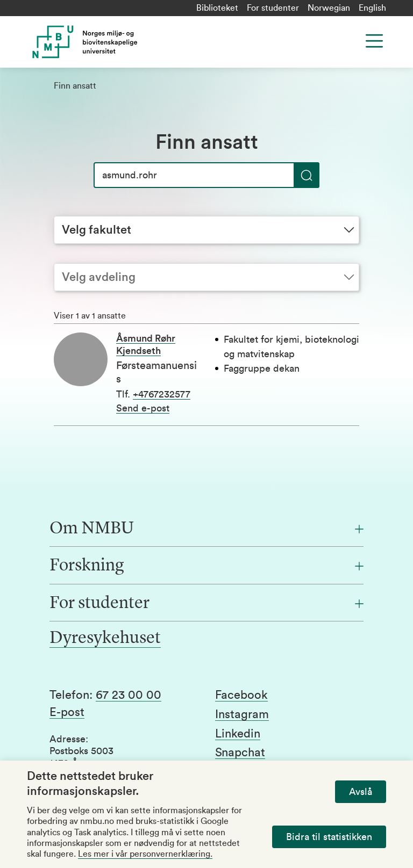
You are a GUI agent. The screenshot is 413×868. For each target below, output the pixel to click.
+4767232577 (162, 394)
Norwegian (329, 8)
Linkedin (238, 734)
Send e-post (143, 408)
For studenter (273, 8)
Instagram (242, 714)
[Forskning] (206, 566)
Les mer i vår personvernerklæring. (145, 854)
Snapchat (240, 753)
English (372, 8)
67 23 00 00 (129, 695)
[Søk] (206, 175)
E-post (67, 712)
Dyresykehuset (105, 639)
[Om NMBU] (206, 529)
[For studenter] (206, 604)
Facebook (241, 695)
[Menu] (374, 41)
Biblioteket (217, 8)
